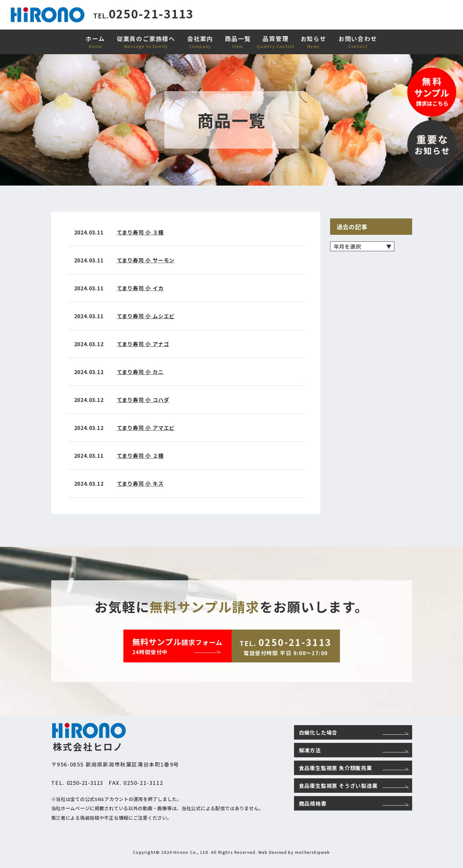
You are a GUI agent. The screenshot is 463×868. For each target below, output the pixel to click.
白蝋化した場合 (354, 732)
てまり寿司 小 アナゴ (143, 344)
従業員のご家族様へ (146, 38)
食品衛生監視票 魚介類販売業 (354, 768)
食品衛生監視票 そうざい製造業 (354, 786)
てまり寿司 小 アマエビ (146, 428)
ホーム (95, 38)
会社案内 (200, 38)
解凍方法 (354, 750)
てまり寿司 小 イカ (140, 288)
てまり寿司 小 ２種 (140, 456)
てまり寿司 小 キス (140, 483)
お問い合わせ (358, 38)
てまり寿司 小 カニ (140, 372)
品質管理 (275, 38)
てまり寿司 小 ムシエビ (146, 316)
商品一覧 (238, 38)
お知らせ (314, 38)
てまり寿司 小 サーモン (146, 260)
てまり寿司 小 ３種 (140, 232)
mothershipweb (313, 852)
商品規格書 (354, 803)
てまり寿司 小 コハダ (143, 400)
